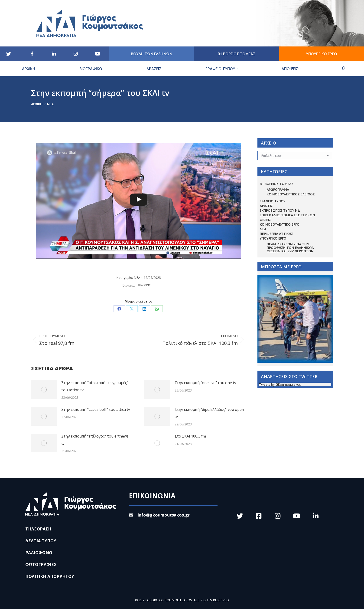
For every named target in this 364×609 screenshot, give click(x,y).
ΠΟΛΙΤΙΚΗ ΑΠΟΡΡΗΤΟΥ (50, 576)
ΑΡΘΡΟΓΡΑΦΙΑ (278, 189)
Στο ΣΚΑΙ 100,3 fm (190, 436)
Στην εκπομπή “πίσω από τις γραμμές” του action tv (95, 386)
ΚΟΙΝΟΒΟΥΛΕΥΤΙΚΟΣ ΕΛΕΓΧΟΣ (291, 194)
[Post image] (44, 390)
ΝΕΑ (137, 278)
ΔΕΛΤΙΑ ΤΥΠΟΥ (41, 541)
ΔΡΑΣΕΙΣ (266, 206)
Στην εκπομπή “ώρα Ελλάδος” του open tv (209, 413)
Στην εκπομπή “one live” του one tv (205, 383)
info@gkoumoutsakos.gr (159, 515)
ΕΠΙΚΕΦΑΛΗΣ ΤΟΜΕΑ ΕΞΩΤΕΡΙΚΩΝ (287, 215)
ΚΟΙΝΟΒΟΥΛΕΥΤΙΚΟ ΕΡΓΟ (280, 224)
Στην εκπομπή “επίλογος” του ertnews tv (95, 440)
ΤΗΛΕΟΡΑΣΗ (145, 285)
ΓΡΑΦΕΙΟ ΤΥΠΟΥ (273, 201)
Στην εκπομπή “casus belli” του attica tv (96, 409)
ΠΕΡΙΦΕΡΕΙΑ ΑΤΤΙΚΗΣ (276, 234)
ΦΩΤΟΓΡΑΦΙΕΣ (41, 564)
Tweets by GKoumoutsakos (280, 384)
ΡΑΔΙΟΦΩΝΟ (39, 553)
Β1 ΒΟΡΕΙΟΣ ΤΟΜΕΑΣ (277, 184)
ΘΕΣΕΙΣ (265, 220)
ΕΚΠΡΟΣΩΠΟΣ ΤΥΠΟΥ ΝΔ (280, 210)
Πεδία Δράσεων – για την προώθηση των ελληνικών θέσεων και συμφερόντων (291, 248)
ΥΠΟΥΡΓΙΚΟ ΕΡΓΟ (273, 238)
